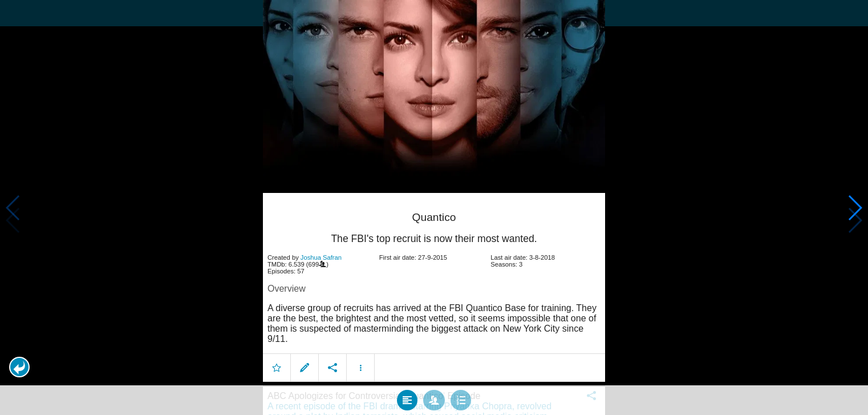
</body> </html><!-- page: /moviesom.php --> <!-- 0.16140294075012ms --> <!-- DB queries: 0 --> (434, 207)
